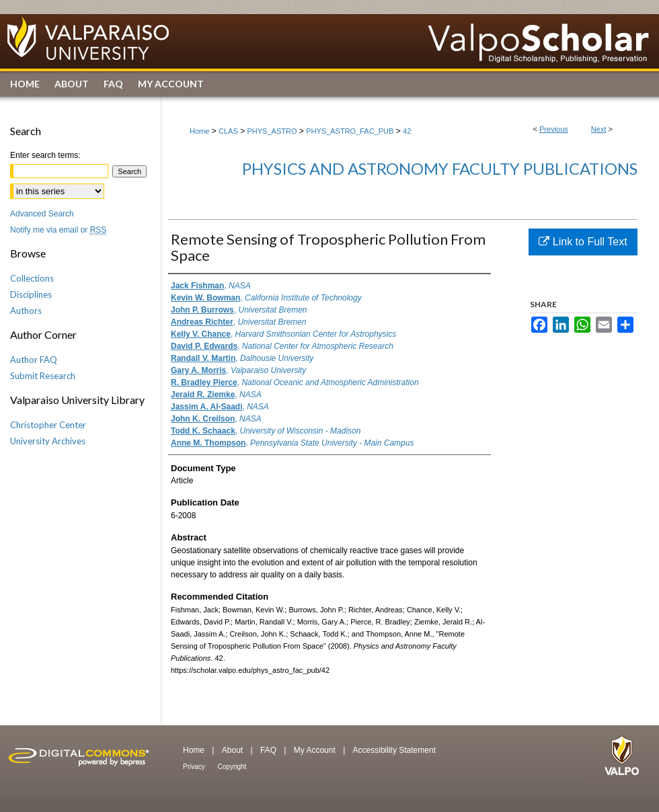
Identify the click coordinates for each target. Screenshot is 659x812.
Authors (26, 311)
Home (199, 131)
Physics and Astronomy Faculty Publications (440, 168)
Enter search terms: (45, 155)
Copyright (232, 767)
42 (407, 131)
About (234, 750)
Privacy (195, 767)
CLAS (228, 131)
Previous (554, 129)
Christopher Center (48, 425)
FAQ (269, 750)
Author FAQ (34, 360)
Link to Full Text (583, 242)
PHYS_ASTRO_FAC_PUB (350, 131)
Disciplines (31, 294)
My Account (316, 750)
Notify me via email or (58, 230)
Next (599, 129)
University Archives (48, 441)
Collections (32, 278)
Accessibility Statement (394, 750)
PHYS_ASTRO (272, 131)
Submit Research (43, 376)
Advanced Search (42, 214)
